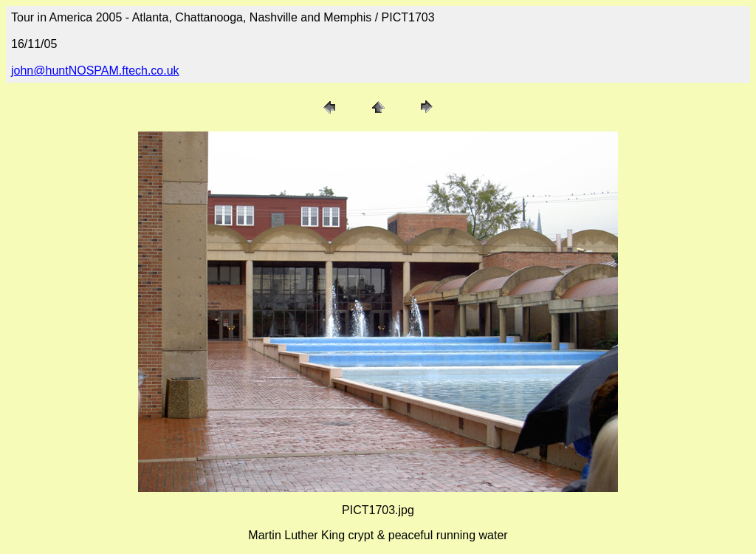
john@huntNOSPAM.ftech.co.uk (95, 71)
